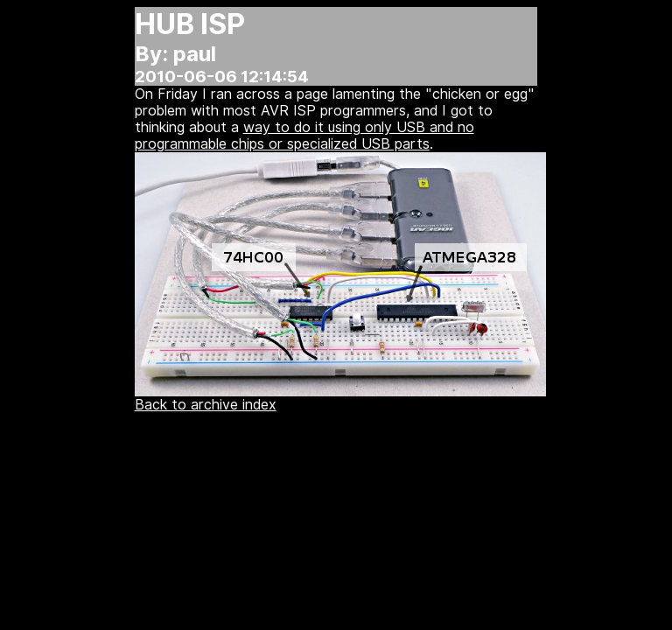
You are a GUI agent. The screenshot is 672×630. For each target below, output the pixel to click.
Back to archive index (206, 405)
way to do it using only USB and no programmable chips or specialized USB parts (304, 136)
